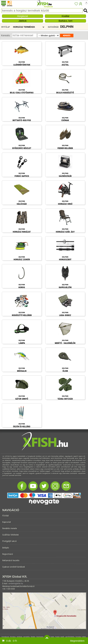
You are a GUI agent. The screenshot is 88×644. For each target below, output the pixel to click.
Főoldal (6, 516)
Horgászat (22, 16)
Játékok (22, 21)
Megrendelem (77, 641)
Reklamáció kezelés (11, 560)
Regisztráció (8, 554)
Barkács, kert (66, 21)
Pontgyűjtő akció (10, 541)
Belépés (6, 548)
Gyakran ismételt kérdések (14, 567)
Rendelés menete (10, 528)
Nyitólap (6, 27)
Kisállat (65, 16)
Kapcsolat (7, 522)
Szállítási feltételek (11, 535)
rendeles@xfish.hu (16, 584)
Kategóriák (53, 27)
